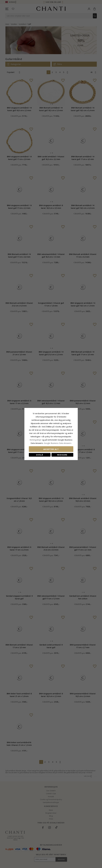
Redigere (62, 455)
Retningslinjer (36, 440)
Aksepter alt (51, 449)
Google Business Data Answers (58, 443)
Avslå (40, 455)
